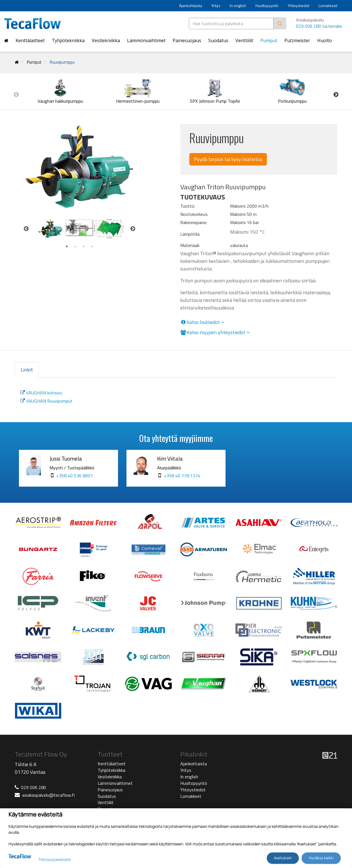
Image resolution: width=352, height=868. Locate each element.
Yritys (216, 6)
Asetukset (283, 858)
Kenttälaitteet (30, 40)
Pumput (269, 40)
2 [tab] (75, 247)
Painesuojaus (187, 40)
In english (238, 6)
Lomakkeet (328, 6)
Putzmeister (297, 40)
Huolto (325, 40)
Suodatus (218, 40)
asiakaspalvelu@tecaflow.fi (48, 795)
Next (336, 94)
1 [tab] (67, 247)
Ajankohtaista (191, 6)
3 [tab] (84, 247)
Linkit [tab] (27, 370)
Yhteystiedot (299, 6)
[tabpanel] (51, 229)
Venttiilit (244, 40)
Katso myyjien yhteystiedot (215, 332)
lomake (335, 26)
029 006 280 (309, 26)
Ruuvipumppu (62, 62)
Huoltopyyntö (267, 6)
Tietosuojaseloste (54, 859)
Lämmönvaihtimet (146, 40)
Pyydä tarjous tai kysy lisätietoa (228, 159)
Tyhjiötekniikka (68, 40)
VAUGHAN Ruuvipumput (46, 401)
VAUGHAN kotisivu (41, 393)
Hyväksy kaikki (321, 858)
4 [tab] (92, 247)
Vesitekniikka (106, 40)
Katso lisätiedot (202, 322)
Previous (16, 94)
